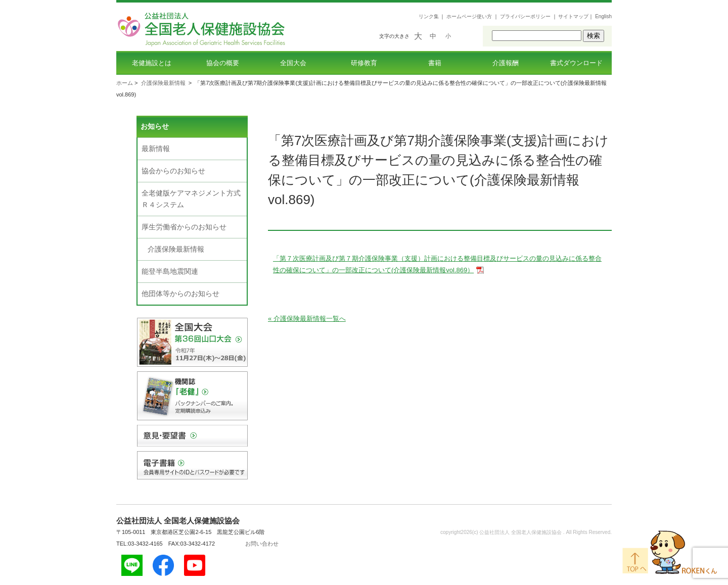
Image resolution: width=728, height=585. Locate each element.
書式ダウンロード (576, 63)
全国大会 (293, 63)
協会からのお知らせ (173, 171)
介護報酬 (506, 63)
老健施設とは (152, 63)
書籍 (435, 63)
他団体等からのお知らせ (180, 294)
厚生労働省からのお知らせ (184, 227)
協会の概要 (223, 63)
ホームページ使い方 (469, 16)
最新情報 (156, 149)
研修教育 (364, 63)
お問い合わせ (262, 544)
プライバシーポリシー (525, 16)
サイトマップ (573, 16)
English (603, 16)
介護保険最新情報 (163, 83)
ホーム (125, 83)
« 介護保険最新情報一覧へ (307, 319)
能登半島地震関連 (170, 271)
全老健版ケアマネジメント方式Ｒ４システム (191, 199)
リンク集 (429, 16)
